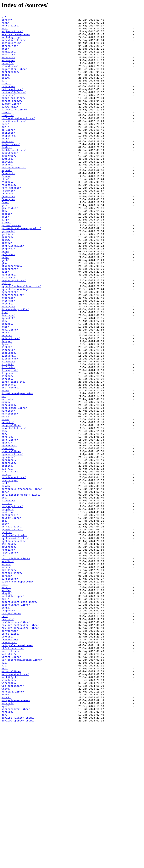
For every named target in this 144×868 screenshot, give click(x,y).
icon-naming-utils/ (15, 368)
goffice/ (8, 278)
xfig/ (5, 831)
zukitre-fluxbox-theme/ (18, 858)
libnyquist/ (10, 441)
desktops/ (8, 156)
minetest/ (8, 490)
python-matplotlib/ (15, 643)
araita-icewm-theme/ (16, 38)
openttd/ (8, 556)
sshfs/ (6, 705)
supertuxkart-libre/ (16, 723)
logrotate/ (9, 459)
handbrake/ (9, 327)
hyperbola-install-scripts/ (21, 341)
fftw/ (5, 212)
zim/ (5, 855)
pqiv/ (5, 626)
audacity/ (8, 63)
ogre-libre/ (10, 525)
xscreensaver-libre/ (16, 848)
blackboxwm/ (10, 76)
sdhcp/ (6, 678)
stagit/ (7, 709)
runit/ (6, 664)
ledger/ (7, 407)
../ (4, 17)
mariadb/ (8, 476)
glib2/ (6, 264)
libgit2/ (8, 434)
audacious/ (9, 59)
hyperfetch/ (10, 348)
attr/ (5, 56)
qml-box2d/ (9, 650)
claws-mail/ (10, 125)
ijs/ (5, 372)
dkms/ (5, 163)
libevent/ (8, 431)
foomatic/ (8, 226)
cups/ (5, 146)
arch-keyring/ (11, 42)
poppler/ (8, 608)
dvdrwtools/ (10, 181)
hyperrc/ (8, 361)
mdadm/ (6, 480)
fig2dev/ (8, 215)
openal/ (7, 528)
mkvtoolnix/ (10, 493)
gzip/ (5, 323)
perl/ (5, 587)
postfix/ (8, 612)
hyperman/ (8, 358)
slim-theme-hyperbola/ (17, 695)
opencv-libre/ (11, 539)
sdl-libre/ (9, 681)
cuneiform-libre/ (14, 142)
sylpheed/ (8, 730)
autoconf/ (8, 66)
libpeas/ (8, 445)
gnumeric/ (8, 275)
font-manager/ (11, 222)
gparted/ (8, 281)
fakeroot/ (8, 205)
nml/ (5, 514)
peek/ (5, 577)
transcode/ (9, 768)
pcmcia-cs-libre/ (14, 570)
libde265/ (8, 417)
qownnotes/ (9, 653)
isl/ (5, 382)
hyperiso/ (8, 354)
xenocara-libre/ (13, 827)
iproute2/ (8, 379)
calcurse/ (8, 101)
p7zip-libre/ (11, 563)
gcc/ (5, 243)
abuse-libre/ (11, 28)
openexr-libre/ (12, 542)
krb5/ (5, 396)
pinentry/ (8, 598)
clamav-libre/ (11, 122)
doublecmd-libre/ (14, 177)
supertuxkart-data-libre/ (20, 719)
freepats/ (8, 233)
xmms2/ (6, 834)
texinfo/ (8, 740)
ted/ (5, 737)
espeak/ (7, 202)
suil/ (5, 716)
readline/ (8, 657)
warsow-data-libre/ (15, 806)
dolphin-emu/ (11, 170)
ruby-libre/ (10, 660)
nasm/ (5, 500)
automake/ (8, 70)
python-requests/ (14, 646)
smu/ (5, 698)
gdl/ (5, 250)
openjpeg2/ (9, 549)
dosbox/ (7, 174)
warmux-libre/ (11, 803)
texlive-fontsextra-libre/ (20, 747)
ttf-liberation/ (13, 775)
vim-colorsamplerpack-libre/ (22, 789)
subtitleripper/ (13, 712)
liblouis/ (8, 438)
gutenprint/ (10, 320)
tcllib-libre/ (11, 733)
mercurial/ (9, 483)
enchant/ (8, 195)
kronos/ (7, 400)
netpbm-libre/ (11, 507)
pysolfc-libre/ (12, 632)
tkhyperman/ (10, 754)
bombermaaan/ (11, 83)
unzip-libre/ (11, 778)
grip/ (5, 306)
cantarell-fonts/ (14, 108)
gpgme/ (6, 285)
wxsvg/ (6, 824)
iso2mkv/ (8, 386)
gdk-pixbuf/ (10, 247)
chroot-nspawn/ (12, 118)
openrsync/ (9, 553)
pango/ (6, 566)
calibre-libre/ (12, 104)
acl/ (5, 31)
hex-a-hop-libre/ (14, 334)
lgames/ (7, 410)
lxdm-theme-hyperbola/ (17, 469)
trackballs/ (10, 765)
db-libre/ (8, 153)
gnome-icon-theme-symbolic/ (21, 271)
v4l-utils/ (9, 782)
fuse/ (5, 240)
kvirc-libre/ (11, 403)
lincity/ (8, 452)
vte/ (5, 799)
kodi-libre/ (10, 393)
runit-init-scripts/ (16, 667)
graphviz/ (8, 295)
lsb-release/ (11, 462)
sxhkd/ (6, 726)
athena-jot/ (10, 52)
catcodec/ (8, 111)
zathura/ (8, 851)
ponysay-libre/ (12, 605)
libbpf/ (7, 414)
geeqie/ (7, 254)
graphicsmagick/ (13, 292)
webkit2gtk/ (10, 810)
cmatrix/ (8, 136)
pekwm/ (6, 580)
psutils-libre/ (12, 629)
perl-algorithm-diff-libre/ (21, 591)
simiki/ (7, 688)
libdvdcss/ (9, 420)
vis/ (5, 792)
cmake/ (6, 132)
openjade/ (8, 546)
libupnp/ (8, 448)
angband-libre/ (12, 35)
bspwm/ (6, 90)
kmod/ (5, 389)
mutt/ (5, 497)
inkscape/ (8, 375)
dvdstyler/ (9, 184)
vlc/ (5, 796)
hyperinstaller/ (13, 351)
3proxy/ (7, 21)
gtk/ (5, 313)
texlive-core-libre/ (16, 744)
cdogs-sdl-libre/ (14, 115)
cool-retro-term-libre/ (18, 139)
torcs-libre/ (11, 758)
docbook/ (8, 167)
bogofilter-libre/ (14, 80)
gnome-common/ (11, 268)
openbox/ (8, 535)
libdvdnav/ (9, 424)
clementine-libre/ (14, 129)
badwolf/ (8, 73)
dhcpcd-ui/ (9, 160)
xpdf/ (5, 844)
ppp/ (5, 622)
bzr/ (5, 94)
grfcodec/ (8, 302)
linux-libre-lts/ (14, 455)
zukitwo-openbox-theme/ (18, 862)
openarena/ (9, 532)
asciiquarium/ (11, 49)
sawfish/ (8, 671)
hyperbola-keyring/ (15, 344)
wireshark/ (9, 817)
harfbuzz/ (8, 330)
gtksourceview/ (12, 316)
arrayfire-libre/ (14, 45)
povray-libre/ (11, 619)
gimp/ (5, 261)
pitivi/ (7, 601)
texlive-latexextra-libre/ (20, 751)
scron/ (6, 674)
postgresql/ (10, 615)
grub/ (5, 309)
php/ (5, 594)
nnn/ (5, 518)
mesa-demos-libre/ (14, 487)
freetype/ (8, 236)
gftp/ (5, 257)
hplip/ (6, 337)
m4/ (4, 473)
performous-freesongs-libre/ (22, 584)
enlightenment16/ (14, 198)
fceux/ (6, 209)
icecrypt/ (8, 365)
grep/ (5, 299)
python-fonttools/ (14, 639)
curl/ (5, 149)
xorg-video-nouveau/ (16, 837)
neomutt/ (8, 504)
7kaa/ (5, 24)
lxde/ (5, 466)
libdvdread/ (10, 427)
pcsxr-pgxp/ (10, 573)
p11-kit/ (8, 559)
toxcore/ (8, 761)
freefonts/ (9, 229)
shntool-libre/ (12, 685)
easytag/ (8, 191)
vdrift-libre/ (11, 785)
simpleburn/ (10, 692)
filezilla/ (9, 219)
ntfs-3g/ (8, 521)
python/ (7, 636)
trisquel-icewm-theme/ (17, 771)
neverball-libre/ (14, 511)
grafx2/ (7, 288)
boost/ (6, 87)
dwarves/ (8, 188)
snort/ (6, 702)
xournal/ (8, 841)
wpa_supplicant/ (13, 820)
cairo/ (6, 97)
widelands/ (9, 813)
